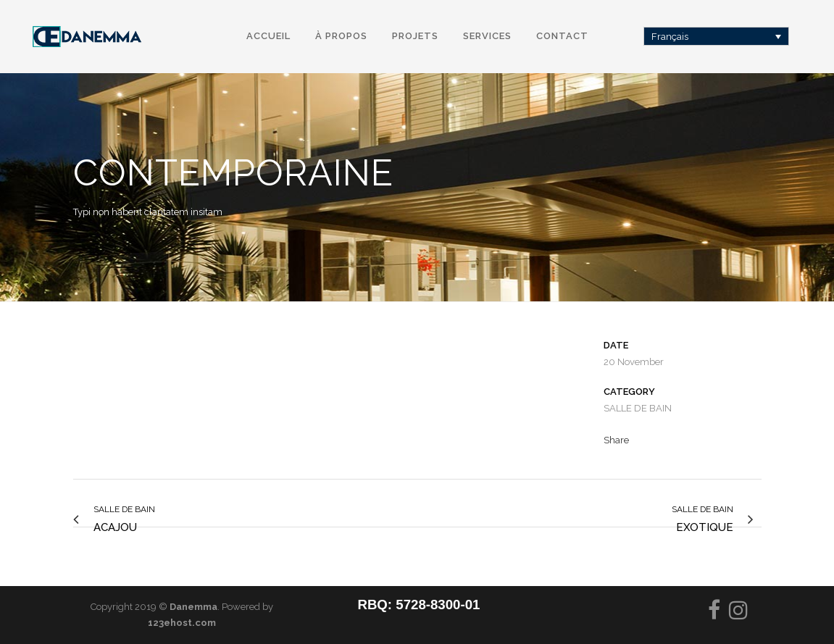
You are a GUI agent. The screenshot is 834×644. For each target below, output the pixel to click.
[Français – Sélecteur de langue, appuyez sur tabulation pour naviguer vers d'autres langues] (717, 36)
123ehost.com (182, 623)
